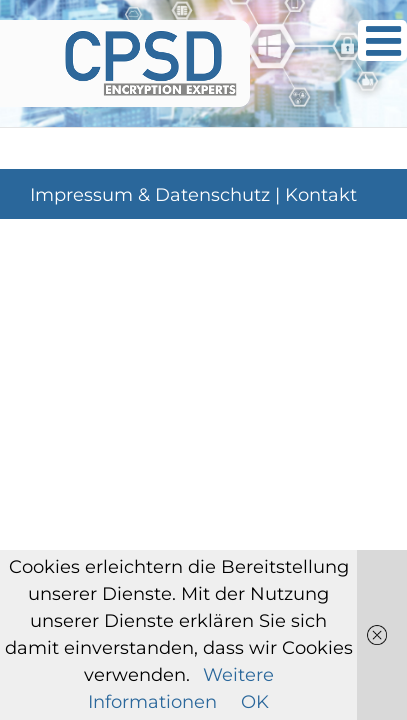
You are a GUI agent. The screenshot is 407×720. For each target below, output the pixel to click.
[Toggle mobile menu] (382, 40)
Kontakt (321, 245)
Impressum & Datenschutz (150, 245)
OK (255, 702)
